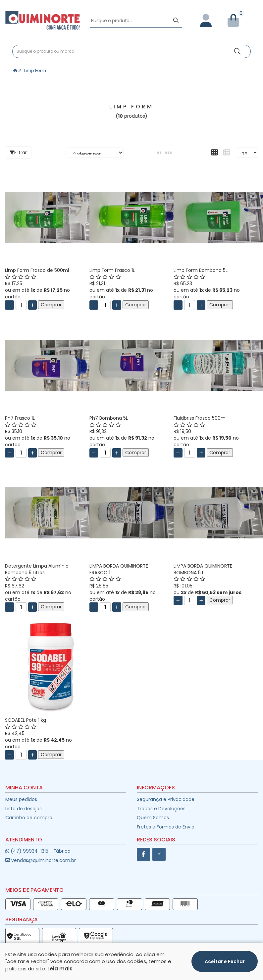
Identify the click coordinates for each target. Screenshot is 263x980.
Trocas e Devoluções (161, 812)
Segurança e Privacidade (166, 803)
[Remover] (9, 308)
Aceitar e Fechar (225, 961)
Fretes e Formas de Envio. (166, 830)
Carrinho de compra (29, 821)
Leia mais (60, 969)
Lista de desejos (24, 812)
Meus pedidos (21, 803)
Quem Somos (153, 821)
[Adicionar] (33, 308)
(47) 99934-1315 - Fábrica (38, 854)
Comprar (51, 308)
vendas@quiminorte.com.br (41, 864)
